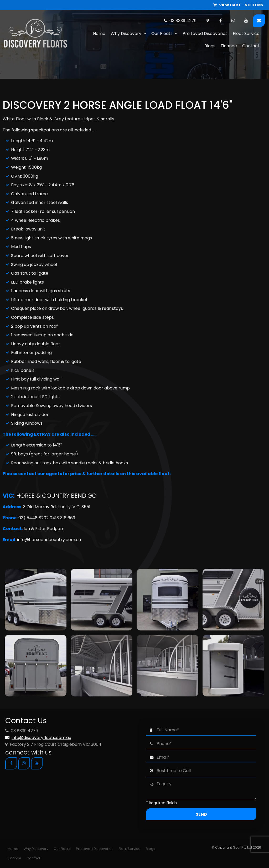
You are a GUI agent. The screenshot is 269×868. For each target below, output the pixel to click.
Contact (251, 46)
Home (99, 34)
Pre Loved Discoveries (205, 34)
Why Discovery (126, 34)
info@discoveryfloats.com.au (41, 738)
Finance (229, 46)
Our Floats (162, 34)
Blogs (210, 46)
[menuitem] (13, 849)
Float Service (246, 34)
